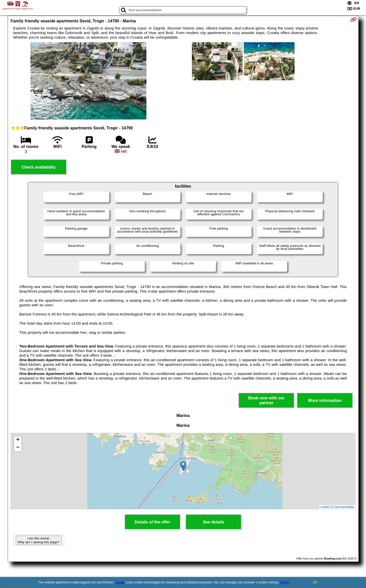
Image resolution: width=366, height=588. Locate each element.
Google (120, 582)
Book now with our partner (266, 400)
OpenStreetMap (344, 507)
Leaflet (325, 507)
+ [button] (18, 440)
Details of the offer (152, 522)
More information (325, 401)
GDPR (285, 582)
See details (213, 522)
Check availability (39, 167)
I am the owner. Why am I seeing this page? (39, 540)
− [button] (18, 448)
